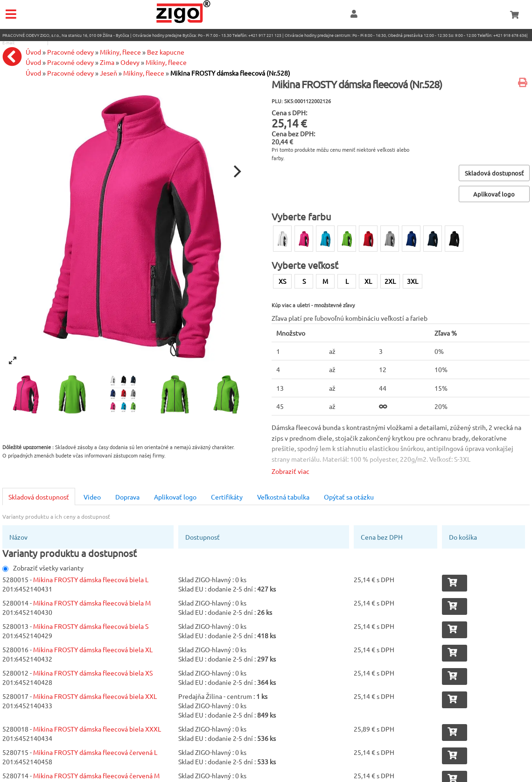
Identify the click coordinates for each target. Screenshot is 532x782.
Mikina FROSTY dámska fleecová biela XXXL (97, 729)
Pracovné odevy (70, 73)
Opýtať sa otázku (349, 497)
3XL (413, 281)
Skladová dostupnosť (39, 497)
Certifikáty (227, 497)
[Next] (236, 171)
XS (282, 281)
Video (92, 497)
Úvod (33, 73)
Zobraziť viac (290, 471)
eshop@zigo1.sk (31, 42)
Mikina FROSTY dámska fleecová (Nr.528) (230, 73)
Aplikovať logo (175, 497)
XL (368, 281)
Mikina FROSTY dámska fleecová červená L (95, 752)
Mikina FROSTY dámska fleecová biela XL (93, 649)
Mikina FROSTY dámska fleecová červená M (96, 775)
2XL (390, 281)
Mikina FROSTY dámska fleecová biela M (92, 603)
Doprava (127, 497)
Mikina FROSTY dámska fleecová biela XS (93, 673)
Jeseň (108, 73)
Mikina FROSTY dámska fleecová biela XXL (95, 696)
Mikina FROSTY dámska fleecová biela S (91, 626)
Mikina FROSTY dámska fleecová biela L (91, 579)
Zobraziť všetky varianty (43, 568)
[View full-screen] (13, 360)
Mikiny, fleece (144, 73)
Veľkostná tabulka (283, 497)
